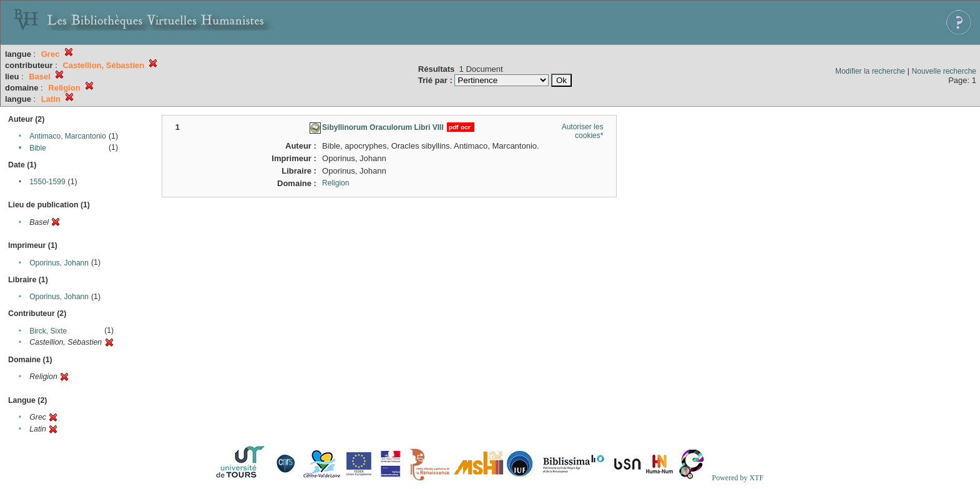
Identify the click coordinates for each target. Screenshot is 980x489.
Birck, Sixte (48, 331)
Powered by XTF (737, 478)
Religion (336, 183)
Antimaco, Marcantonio (68, 136)
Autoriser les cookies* (583, 131)
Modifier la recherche (870, 71)
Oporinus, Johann (59, 263)
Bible (38, 148)
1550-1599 (47, 182)
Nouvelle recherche (944, 71)
